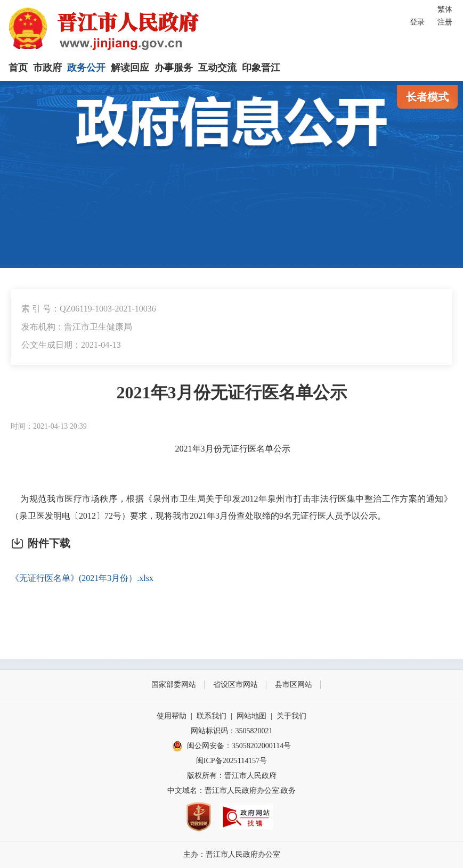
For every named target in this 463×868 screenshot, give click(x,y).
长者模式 (427, 97)
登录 (417, 22)
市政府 (47, 68)
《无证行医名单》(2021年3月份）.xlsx (82, 578)
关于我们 (291, 716)
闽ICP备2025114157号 (231, 761)
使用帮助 (172, 716)
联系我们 (212, 716)
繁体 (445, 9)
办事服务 (174, 68)
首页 (18, 68)
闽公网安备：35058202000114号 (231, 746)
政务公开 (86, 68)
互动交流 (217, 68)
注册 (445, 22)
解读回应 (130, 68)
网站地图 (251, 716)
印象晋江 (261, 68)
